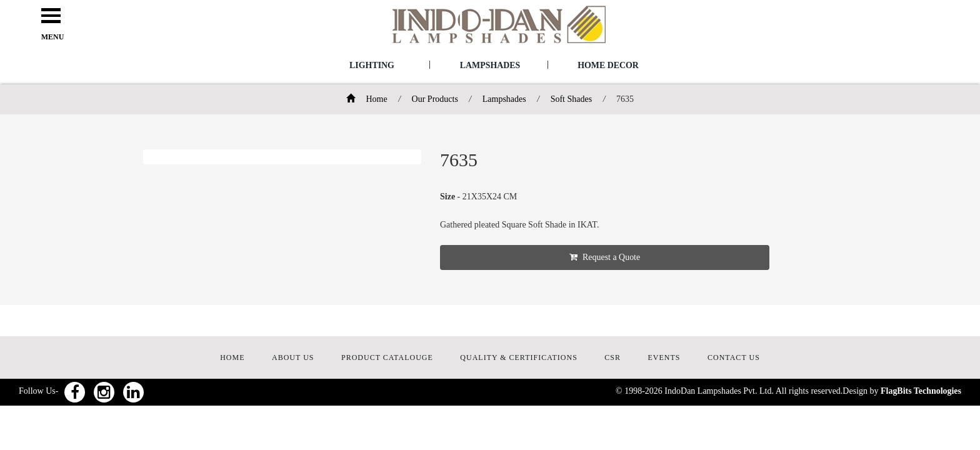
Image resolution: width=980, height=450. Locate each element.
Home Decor (608, 65)
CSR (612, 357)
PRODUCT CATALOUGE (387, 357)
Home (367, 99)
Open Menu (52, 16)
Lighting (372, 65)
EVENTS (664, 357)
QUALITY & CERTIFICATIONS (519, 357)
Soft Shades (572, 99)
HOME (232, 357)
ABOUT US (293, 357)
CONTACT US (734, 357)
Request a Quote (609, 257)
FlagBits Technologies (921, 391)
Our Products (435, 99)
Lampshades (490, 65)
